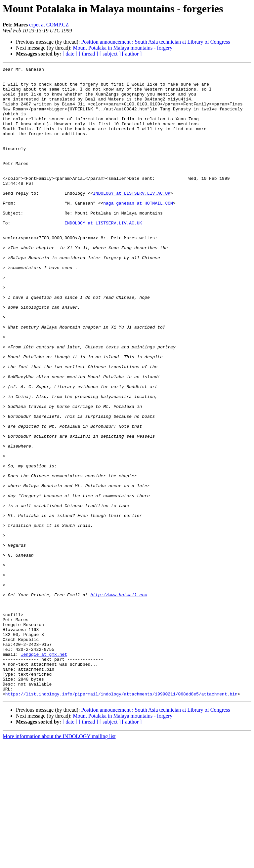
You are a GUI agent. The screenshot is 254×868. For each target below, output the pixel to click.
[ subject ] (110, 54)
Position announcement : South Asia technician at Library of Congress (155, 42)
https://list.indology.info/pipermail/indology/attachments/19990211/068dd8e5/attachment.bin (121, 820)
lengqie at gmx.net (44, 772)
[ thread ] (88, 54)
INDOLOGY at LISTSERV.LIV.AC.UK (132, 219)
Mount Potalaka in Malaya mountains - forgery (123, 48)
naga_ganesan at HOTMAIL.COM (138, 231)
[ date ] (70, 54)
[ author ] (132, 54)
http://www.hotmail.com (119, 701)
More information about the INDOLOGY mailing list (59, 862)
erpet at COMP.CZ (49, 25)
